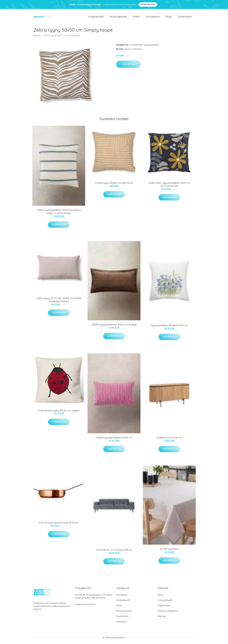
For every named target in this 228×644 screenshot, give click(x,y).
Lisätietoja (128, 66)
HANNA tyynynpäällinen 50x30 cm (114, 439)
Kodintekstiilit (96, 17)
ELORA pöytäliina (169, 551)
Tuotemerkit (185, 17)
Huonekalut (153, 17)
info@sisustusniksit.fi (85, 606)
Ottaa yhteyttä (165, 602)
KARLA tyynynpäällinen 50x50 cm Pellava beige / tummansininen (59, 213)
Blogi (169, 17)
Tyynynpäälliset (151, 46)
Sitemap (162, 618)
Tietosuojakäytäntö (168, 612)
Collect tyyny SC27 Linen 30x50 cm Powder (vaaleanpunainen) (59, 301)
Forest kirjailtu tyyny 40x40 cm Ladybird (59, 412)
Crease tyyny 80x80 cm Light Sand (114, 184)
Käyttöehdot (164, 607)
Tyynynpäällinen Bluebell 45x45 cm (169, 327)
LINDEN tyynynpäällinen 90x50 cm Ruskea (114, 326)
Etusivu (37, 37)
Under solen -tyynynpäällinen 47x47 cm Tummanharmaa (169, 186)
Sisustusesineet (118, 17)
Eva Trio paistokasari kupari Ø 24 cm (59, 524)
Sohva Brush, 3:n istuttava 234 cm (114, 551)
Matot (136, 17)
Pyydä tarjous (148, 4)
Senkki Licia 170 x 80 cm (169, 439)
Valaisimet (121, 623)
